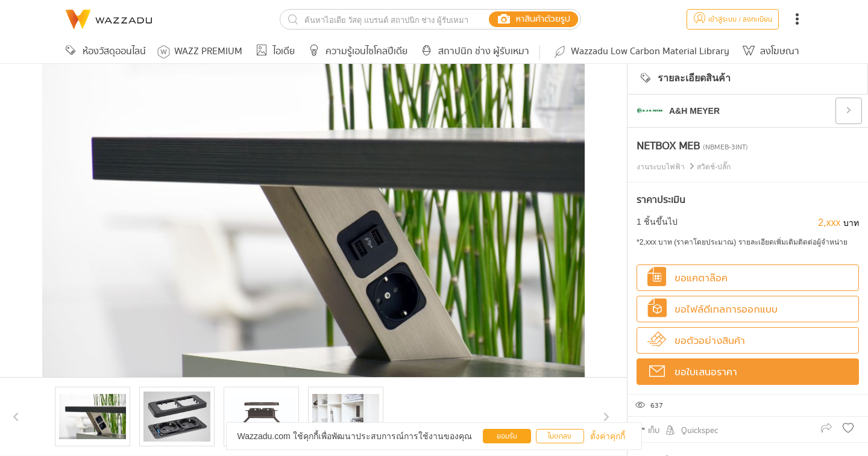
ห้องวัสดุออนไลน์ (104, 52)
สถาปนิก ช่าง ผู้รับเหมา (473, 52)
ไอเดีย (273, 52)
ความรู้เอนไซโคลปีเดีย (356, 52)
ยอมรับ (507, 436)
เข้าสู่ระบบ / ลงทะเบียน (733, 20)
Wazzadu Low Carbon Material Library (641, 52)
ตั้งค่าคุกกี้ (608, 436)
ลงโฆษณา (769, 52)
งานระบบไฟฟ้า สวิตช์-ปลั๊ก (684, 167)
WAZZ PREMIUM (200, 52)
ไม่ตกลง (560, 436)
